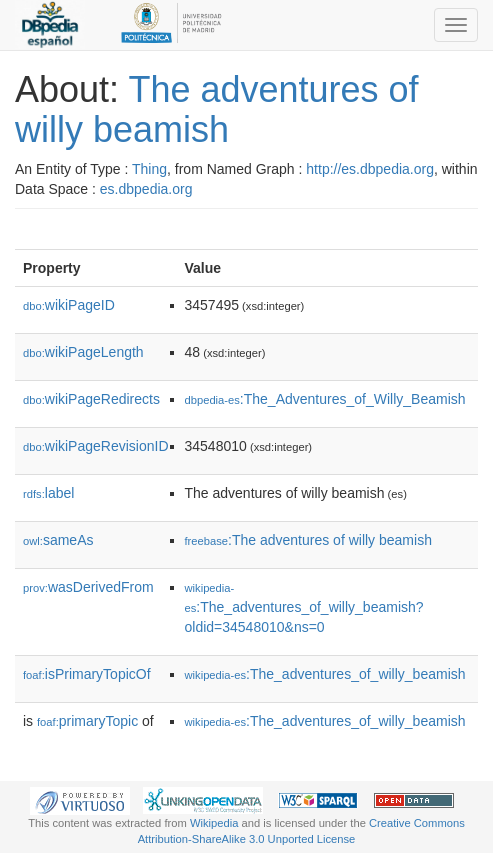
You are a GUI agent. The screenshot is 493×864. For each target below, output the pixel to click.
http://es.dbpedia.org (370, 169)
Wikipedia (214, 823)
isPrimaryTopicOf (87, 674)
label (48, 493)
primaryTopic (87, 721)
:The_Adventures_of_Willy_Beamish (325, 399)
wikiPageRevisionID (96, 446)
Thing (149, 169)
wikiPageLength (83, 352)
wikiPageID (69, 305)
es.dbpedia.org (146, 189)
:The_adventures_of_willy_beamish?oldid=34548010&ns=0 (304, 608)
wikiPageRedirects (91, 399)
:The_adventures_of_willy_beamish (325, 674)
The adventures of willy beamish (217, 109)
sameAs (58, 540)
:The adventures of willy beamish (308, 540)
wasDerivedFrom (88, 587)
